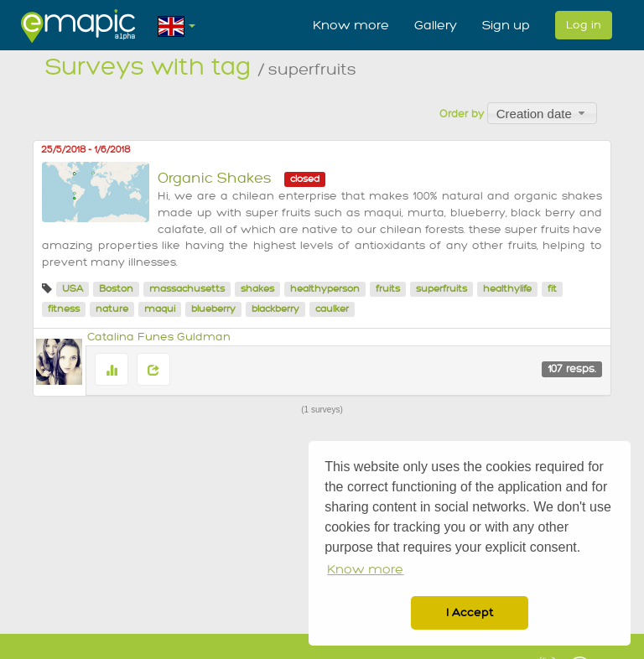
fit (552, 289)
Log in (584, 25)
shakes (257, 289)
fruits (388, 289)
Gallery (436, 25)
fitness (64, 309)
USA (73, 289)
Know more (351, 25)
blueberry (213, 309)
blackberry (275, 309)
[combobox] (542, 113)
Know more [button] (365, 570)
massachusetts (187, 289)
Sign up (506, 25)
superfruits (441, 289)
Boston (116, 289)
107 (572, 369)
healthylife (507, 289)
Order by (462, 114)
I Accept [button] (470, 612)
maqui (160, 309)
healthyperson (325, 289)
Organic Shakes (215, 178)
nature (112, 309)
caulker (332, 309)
